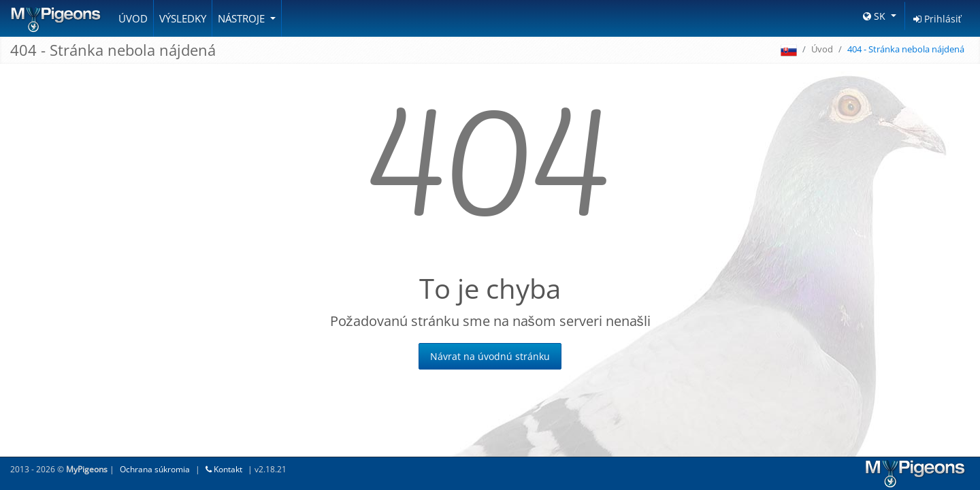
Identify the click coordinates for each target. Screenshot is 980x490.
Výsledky (183, 18)
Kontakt (224, 469)
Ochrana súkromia (155, 469)
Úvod (133, 18)
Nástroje (243, 18)
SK (876, 16)
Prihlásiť (937, 19)
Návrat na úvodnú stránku (490, 356)
